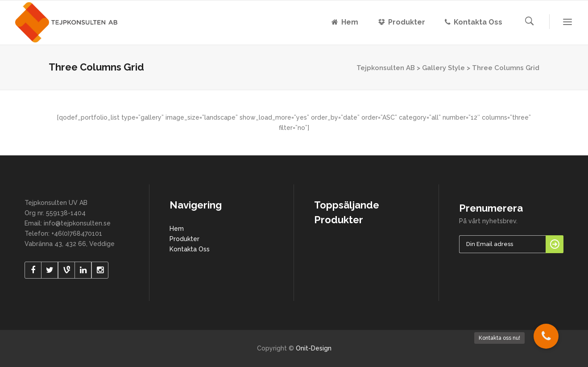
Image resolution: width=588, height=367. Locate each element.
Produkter (184, 239)
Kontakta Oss (190, 249)
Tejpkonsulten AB (386, 68)
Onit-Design (314, 348)
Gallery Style (443, 68)
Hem (177, 229)
